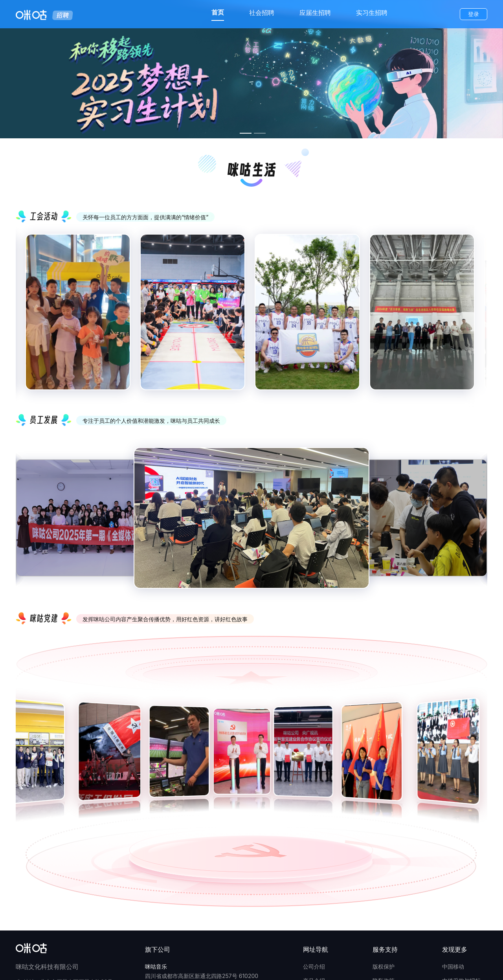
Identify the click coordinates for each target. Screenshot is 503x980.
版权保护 (384, 966)
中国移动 (453, 966)
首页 (218, 12)
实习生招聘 (372, 13)
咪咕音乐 (156, 966)
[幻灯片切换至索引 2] (260, 133)
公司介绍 (314, 966)
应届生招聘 (315, 13)
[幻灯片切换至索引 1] (246, 133)
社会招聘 (262, 13)
